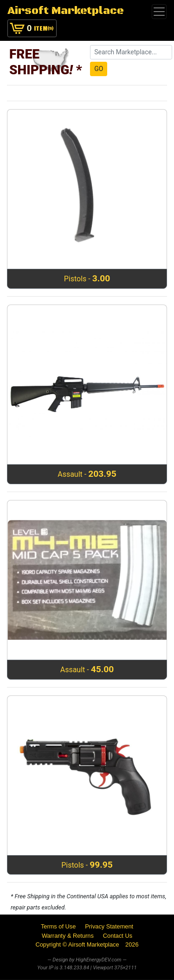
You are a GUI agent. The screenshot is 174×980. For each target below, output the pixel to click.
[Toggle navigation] (159, 12)
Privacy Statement (109, 926)
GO (99, 69)
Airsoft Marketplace (66, 11)
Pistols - (87, 278)
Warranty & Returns (68, 936)
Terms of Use (58, 926)
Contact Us (118, 936)
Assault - (87, 474)
